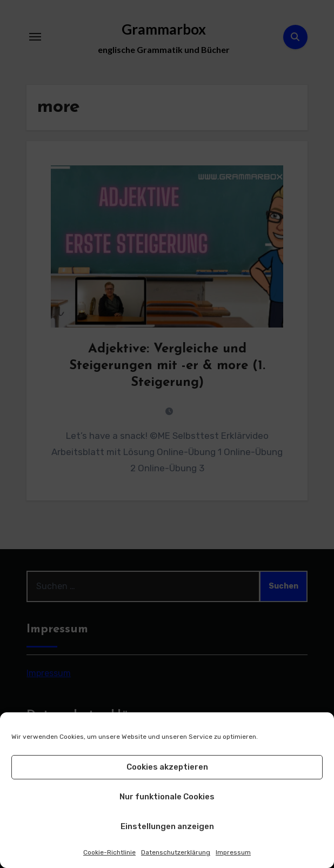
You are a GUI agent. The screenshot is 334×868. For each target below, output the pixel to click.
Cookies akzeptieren (167, 767)
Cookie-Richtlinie (109, 852)
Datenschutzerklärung (176, 852)
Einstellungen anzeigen (167, 826)
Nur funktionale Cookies (167, 797)
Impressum (233, 852)
